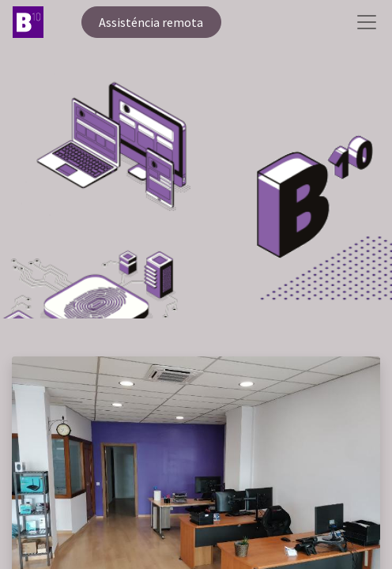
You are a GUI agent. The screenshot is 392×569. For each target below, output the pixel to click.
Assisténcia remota (151, 22)
